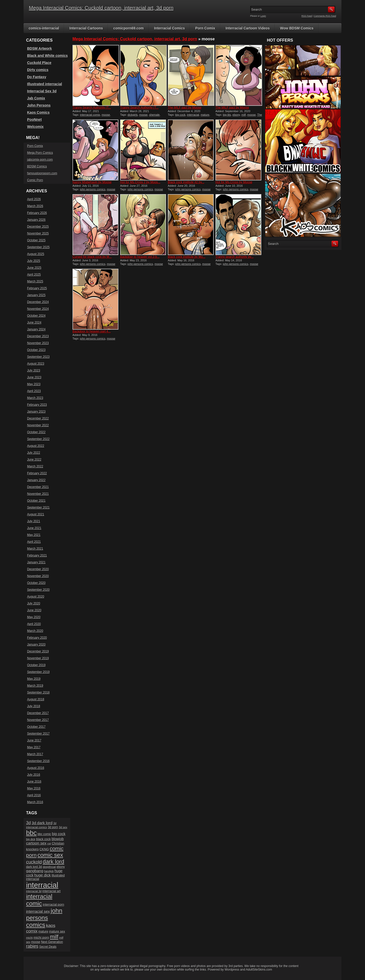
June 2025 (34, 268)
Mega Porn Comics (40, 153)
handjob (49, 871)
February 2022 (37, 473)
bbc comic (44, 834)
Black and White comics (47, 56)
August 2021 (36, 514)
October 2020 (36, 583)
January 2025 (36, 295)
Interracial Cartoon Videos (248, 28)
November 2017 (38, 720)
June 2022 (34, 460)
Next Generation (52, 942)
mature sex (57, 931)
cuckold (34, 862)
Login (263, 16)
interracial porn (53, 905)
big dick (31, 839)
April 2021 (34, 542)
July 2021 (34, 521)
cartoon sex (36, 843)
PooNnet (34, 120)
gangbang (35, 871)
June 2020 (34, 610)
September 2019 (38, 672)
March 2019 (35, 686)
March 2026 (35, 206)
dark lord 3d (34, 867)
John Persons (39, 105)
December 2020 (38, 569)
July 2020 (34, 603)
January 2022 (36, 480)
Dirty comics (38, 70)
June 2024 (34, 323)
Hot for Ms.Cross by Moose (234, 182)
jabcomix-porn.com (40, 160)
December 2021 (38, 487)
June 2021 (34, 528)
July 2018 (34, 706)
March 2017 (35, 754)
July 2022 (34, 453)
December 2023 (38, 336)
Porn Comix (205, 28)
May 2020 (34, 617)
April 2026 (34, 199)
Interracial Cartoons (86, 28)
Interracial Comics (169, 28)
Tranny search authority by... (235, 257)
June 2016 (34, 782)
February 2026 (37, 213)
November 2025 (38, 233)
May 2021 (34, 535)
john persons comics (93, 189)
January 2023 (36, 412)
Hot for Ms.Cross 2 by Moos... (140, 182)
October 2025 (36, 240)
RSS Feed (307, 16)
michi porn (41, 937)
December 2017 (38, 713)
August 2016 (36, 768)
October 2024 (36, 316)
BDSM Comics (37, 166)
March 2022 (35, 466)
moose (106, 115)
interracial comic (39, 900)
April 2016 (34, 795)
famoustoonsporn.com (42, 173)
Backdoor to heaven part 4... (92, 331)
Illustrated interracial (45, 84)
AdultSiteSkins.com (259, 970)
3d (29, 823)
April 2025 (34, 275)
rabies (32, 946)
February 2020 (37, 638)
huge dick (42, 875)
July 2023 (34, 370)
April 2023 (34, 391)
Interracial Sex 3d (42, 91)
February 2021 (37, 555)
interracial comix (90, 115)
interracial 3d (34, 891)
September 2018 (38, 692)
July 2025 (34, 261)
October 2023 (36, 350)
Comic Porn (35, 180)
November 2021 (38, 494)
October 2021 (36, 501)
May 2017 (34, 747)
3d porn (53, 827)
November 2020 (38, 576)
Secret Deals (48, 947)
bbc (31, 833)
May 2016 (34, 788)
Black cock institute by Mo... (187, 257)
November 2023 (38, 343)
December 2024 (38, 302)
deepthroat (49, 867)
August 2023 (36, 364)
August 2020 (36, 597)
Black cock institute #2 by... (186, 182)
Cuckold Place (39, 63)
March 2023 (35, 398)
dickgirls (133, 115)
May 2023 (34, 384)
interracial (193, 115)
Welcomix (35, 127)
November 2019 (38, 658)
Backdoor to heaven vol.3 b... (140, 257)
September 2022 (38, 439)
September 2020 (38, 590)
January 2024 (36, 329)
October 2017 (36, 727)
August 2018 (36, 699)
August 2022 (36, 446)
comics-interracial (44, 28)
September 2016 (38, 761)
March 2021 (35, 549)
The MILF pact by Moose (185, 108)
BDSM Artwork (40, 48)
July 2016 (34, 775)
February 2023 (37, 405)
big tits (227, 115)
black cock (43, 839)
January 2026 (36, 220)
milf (244, 115)
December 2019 (38, 651)
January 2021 (36, 562)
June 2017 (34, 740)
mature (205, 115)
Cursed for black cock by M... (92, 257)
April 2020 (34, 624)
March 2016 (35, 802)
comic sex (50, 855)
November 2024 (38, 309)
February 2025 (37, 288)
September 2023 (38, 357)
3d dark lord (42, 823)
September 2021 (38, 508)
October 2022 (36, 432)
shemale (154, 115)
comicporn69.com (129, 28)
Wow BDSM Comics (297, 28)
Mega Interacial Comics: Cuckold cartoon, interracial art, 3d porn (101, 8)
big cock (180, 115)
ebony (236, 115)
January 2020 (36, 645)
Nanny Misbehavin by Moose (92, 182)
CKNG (44, 849)
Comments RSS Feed (325, 16)
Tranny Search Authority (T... (92, 108)
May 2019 (34, 679)
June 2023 (34, 377)
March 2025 (35, 281)
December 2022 (38, 418)
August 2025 (36, 254)
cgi (49, 843)
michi (29, 938)
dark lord (54, 862)
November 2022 (38, 425)
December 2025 (38, 227)
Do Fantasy (37, 77)
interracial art (51, 891)
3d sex (63, 827)
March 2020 (35, 631)
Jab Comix (36, 98)
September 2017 (38, 734)
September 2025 (38, 247)
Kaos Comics (38, 112)
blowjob (58, 839)
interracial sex (38, 911)
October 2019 (36, 665)
